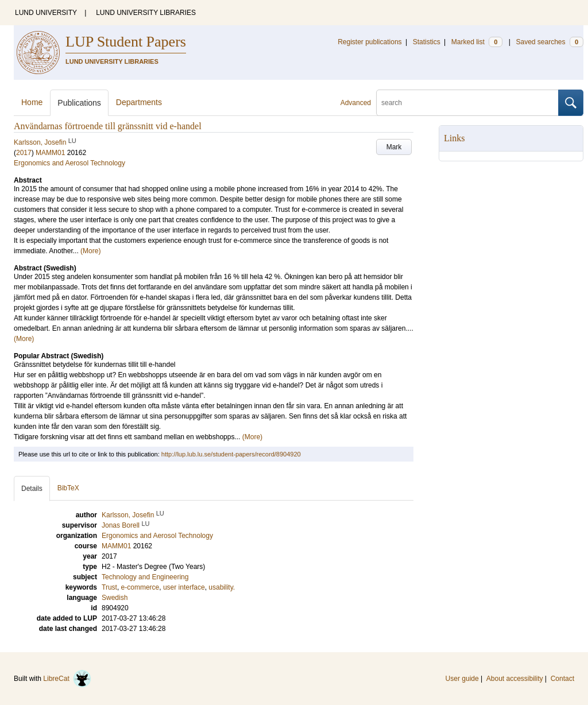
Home (32, 102)
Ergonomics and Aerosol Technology (69, 163)
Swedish (115, 598)
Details (32, 489)
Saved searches (550, 42)
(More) (90, 251)
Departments (139, 102)
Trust (109, 587)
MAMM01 (50, 153)
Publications (79, 103)
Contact (562, 679)
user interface (184, 587)
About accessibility (515, 679)
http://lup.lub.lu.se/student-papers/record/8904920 (231, 454)
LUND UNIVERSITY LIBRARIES (146, 13)
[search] (467, 103)
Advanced (356, 103)
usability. (222, 587)
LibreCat (67, 679)
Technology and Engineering (145, 577)
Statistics (427, 42)
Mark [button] (394, 147)
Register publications (370, 42)
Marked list (477, 42)
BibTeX (68, 488)
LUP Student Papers (126, 42)
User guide (462, 679)
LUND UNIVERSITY (46, 13)
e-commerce (140, 587)
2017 (24, 153)
